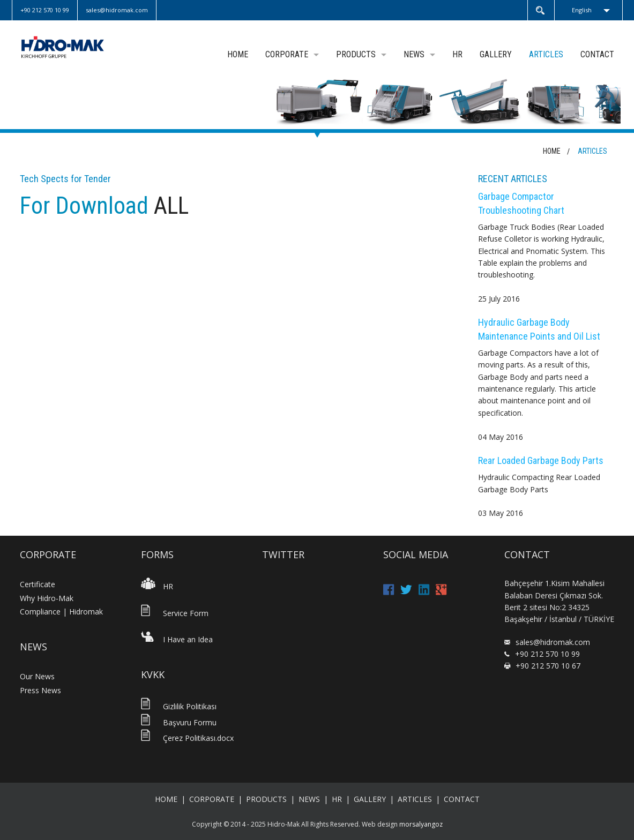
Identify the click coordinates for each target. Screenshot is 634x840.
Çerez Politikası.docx (187, 738)
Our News (37, 676)
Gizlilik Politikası (179, 706)
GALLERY (496, 54)
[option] (317, 101)
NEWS (414, 54)
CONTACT (597, 54)
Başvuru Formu (179, 722)
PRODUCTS (356, 54)
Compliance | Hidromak (61, 612)
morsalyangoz (421, 824)
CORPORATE (287, 54)
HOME (238, 54)
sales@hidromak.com (553, 642)
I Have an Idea (177, 639)
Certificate (38, 584)
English (582, 10)
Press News (40, 690)
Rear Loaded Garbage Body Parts (541, 460)
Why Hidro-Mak (47, 598)
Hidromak (75, 47)
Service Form (175, 613)
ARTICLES (546, 54)
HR (457, 54)
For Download (87, 206)
